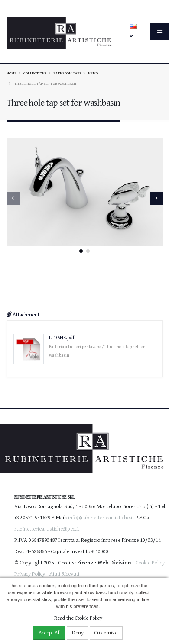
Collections (35, 73)
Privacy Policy (30, 573)
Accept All (50, 633)
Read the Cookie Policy (78, 618)
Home (11, 73)
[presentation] (13, 198)
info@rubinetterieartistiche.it (101, 517)
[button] (81, 250)
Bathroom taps (67, 73)
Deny (78, 633)
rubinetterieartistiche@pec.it (47, 528)
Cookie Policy (150, 562)
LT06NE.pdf (62, 337)
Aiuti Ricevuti (64, 573)
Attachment (23, 314)
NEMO (93, 73)
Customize (106, 633)
